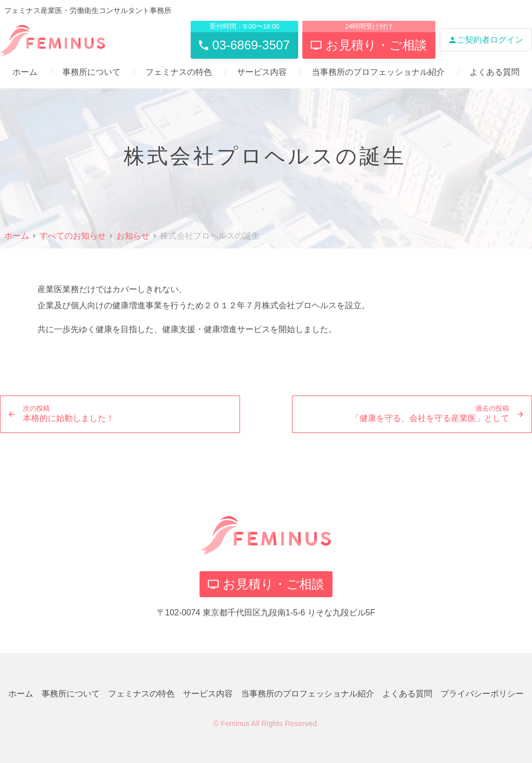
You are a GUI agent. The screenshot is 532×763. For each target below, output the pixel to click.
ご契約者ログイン (486, 40)
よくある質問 (495, 72)
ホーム (25, 72)
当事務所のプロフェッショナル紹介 (378, 72)
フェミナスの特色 (179, 72)
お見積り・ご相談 (266, 584)
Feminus (235, 723)
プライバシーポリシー (482, 694)
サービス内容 (262, 72)
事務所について (91, 72)
